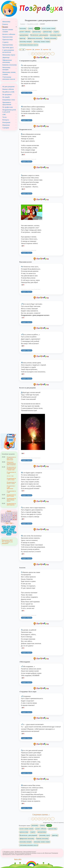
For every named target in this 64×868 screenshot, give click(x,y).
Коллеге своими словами (8, 31)
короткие (47, 49)
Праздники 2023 (7, 540)
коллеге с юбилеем (25, 32)
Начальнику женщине (6, 68)
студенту (56, 32)
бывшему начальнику (50, 38)
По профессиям (8, 107)
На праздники (7, 94)
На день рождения (8, 87)
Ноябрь (6, 530)
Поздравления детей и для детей (9, 111)
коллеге (37, 28)
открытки (30, 49)
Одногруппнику (8, 45)
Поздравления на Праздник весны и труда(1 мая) (11, 468)
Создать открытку (27, 93)
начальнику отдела (55, 35)
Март (14, 532)
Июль (9, 527)
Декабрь (12, 530)
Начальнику (6, 22)
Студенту (5, 42)
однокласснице (47, 32)
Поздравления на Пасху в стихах (11, 483)
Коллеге (5, 27)
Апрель (9, 511)
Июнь (4, 527)
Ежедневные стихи (9, 100)
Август (13, 527)
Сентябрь (6, 529)
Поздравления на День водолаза (11, 504)
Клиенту (5, 24)
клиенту (31, 28)
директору (23, 38)
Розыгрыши (6, 122)
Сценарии (6, 128)
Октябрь (12, 529)
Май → (12, 523)
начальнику (23, 28)
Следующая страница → (41, 814)
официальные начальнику (35, 38)
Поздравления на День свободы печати (11, 500)
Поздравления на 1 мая (11, 473)
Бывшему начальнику (10, 65)
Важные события (8, 89)
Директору (6, 57)
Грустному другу (8, 47)
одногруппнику (24, 35)
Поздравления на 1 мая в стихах (11, 479)
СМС (4, 114)
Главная (23, 24)
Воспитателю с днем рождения (39, 35)
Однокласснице (8, 39)
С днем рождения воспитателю (8, 51)
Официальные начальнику (7, 61)
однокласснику (37, 32)
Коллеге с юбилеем (9, 34)
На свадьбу (6, 97)
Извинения (6, 125)
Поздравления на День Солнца (11, 495)
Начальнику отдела (9, 55)
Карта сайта (18, 859)
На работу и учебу (8, 92)
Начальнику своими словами (9, 73)
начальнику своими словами (42, 42)
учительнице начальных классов (29, 45)
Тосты (4, 117)
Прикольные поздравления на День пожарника (11, 463)
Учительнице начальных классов (9, 78)
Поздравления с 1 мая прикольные (11, 487)
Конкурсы (6, 120)
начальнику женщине (26, 42)
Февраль (9, 532)
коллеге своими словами (49, 28)
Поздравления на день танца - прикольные (11, 458)
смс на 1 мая (10, 476)
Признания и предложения (7, 103)
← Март (6, 523)
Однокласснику (8, 37)
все (22, 50)
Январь (4, 532)
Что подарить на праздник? (7, 542)
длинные (39, 49)
